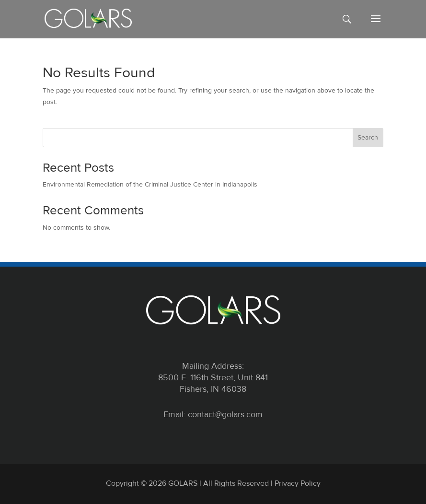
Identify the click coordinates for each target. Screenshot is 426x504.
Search (368, 137)
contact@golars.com (225, 414)
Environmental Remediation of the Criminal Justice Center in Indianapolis (150, 184)
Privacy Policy (298, 483)
